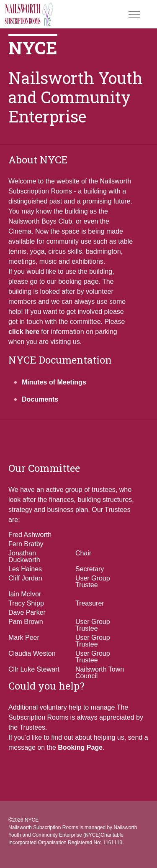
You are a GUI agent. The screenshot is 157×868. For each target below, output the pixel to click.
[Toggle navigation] (134, 14)
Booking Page (80, 747)
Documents (40, 399)
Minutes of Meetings (54, 382)
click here (24, 332)
